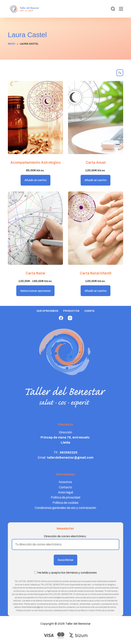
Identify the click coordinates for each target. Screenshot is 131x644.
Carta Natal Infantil (96, 273)
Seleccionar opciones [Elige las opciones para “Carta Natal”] (35, 291)
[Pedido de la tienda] (120, 73)
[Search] (113, 9)
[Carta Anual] (96, 118)
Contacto (65, 487)
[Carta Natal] (35, 228)
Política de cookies (65, 503)
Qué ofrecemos (47, 311)
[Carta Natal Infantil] (96, 228)
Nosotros (65, 482)
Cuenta (89, 311)
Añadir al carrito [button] (35, 180)
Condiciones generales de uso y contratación (65, 508)
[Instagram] (70, 318)
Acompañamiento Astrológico (35, 163)
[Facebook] (61, 318)
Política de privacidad (65, 497)
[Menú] (121, 9)
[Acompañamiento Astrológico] (35, 118)
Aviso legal (65, 492)
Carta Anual (96, 163)
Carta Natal (35, 273)
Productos (71, 311)
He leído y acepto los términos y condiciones (67, 573)
